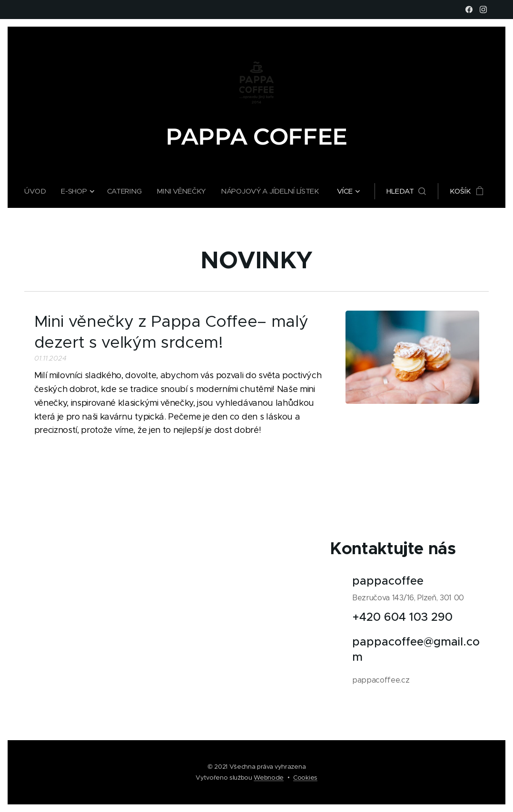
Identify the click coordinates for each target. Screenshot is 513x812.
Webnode (269, 778)
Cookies (305, 778)
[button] (409, 191)
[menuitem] (36, 191)
